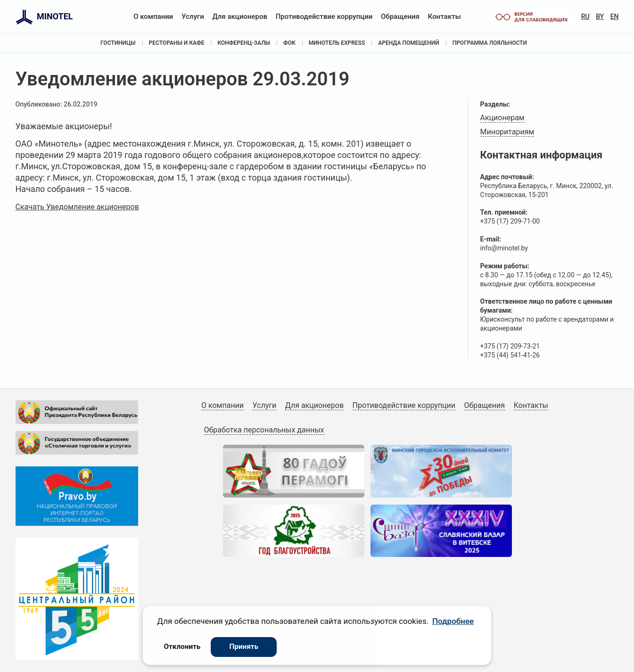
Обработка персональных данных (264, 430)
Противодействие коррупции (324, 17)
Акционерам (502, 118)
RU (585, 17)
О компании (153, 17)
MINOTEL (55, 16)
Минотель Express (337, 43)
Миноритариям (507, 132)
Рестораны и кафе (177, 43)
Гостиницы (118, 43)
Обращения (400, 17)
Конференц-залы (244, 43)
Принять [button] (244, 647)
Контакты (445, 17)
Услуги (193, 17)
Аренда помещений (408, 43)
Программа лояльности (490, 43)
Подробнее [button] (453, 621)
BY (600, 17)
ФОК (289, 43)
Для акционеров (240, 17)
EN (615, 17)
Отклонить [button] (182, 647)
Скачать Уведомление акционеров (77, 207)
